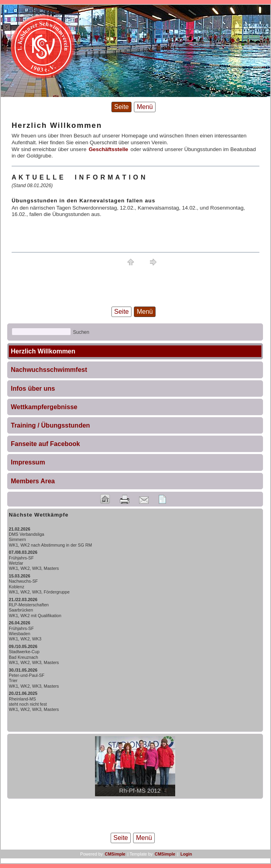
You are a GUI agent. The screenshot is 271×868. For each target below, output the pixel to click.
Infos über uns (33, 389)
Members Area (33, 481)
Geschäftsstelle (108, 149)
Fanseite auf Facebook (46, 444)
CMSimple (115, 854)
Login (186, 854)
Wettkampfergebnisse (44, 407)
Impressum (28, 462)
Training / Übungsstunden (50, 425)
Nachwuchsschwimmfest (49, 370)
